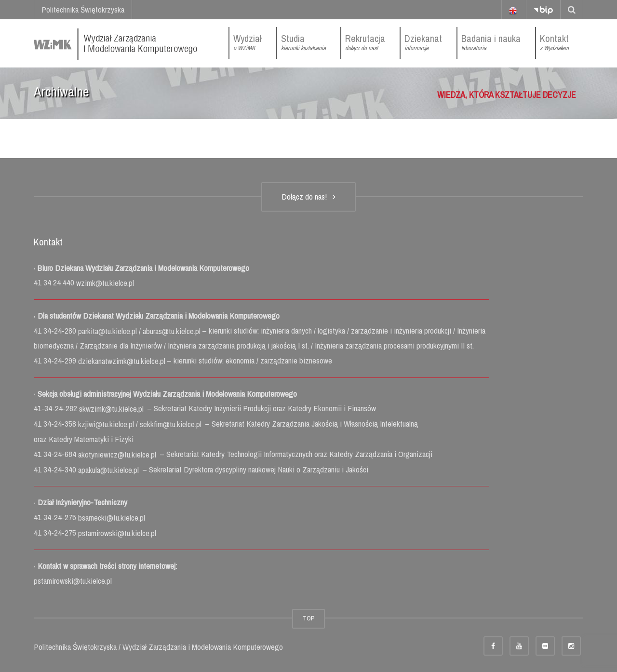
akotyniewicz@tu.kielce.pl (118, 454)
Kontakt (554, 42)
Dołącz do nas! (308, 196)
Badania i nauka (491, 42)
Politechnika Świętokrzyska (83, 9)
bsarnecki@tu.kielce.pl (112, 517)
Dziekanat (423, 42)
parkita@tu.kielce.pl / (110, 331)
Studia (303, 42)
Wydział (248, 42)
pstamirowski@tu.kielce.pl (117, 533)
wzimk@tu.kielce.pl (104, 283)
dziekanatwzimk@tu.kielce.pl (123, 361)
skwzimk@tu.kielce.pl (112, 409)
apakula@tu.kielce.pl (109, 470)
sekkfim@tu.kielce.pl (172, 424)
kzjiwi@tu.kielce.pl (107, 424)
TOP (308, 618)
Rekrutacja (365, 42)
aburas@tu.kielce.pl (173, 331)
